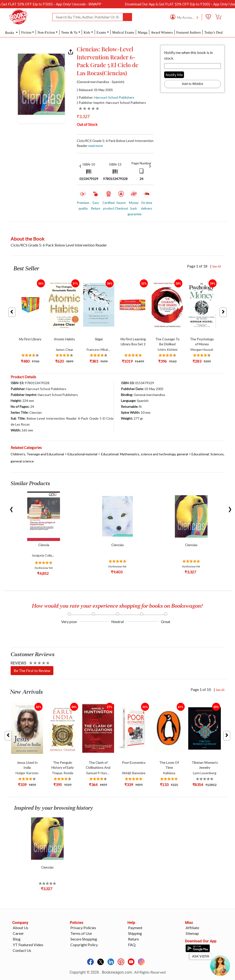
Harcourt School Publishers (114, 97)
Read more (96, 146)
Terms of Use (81, 933)
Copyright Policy (84, 945)
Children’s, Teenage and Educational (37, 454)
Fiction (26, 33)
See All (217, 267)
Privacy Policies (83, 928)
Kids (87, 33)
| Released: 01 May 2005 (95, 90)
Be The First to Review (32, 670)
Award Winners (162, 33)
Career (18, 933)
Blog (17, 939)
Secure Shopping (84, 939)
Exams (101, 33)
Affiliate (192, 928)
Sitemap (192, 933)
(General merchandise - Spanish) (100, 82)
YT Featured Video (28, 945)
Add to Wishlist (192, 84)
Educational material (82, 454)
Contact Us (22, 950)
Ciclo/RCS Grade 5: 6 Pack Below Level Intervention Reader (115, 143)
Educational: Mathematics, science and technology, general (145, 454)
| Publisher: (106, 97)
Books (10, 33)
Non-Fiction (46, 33)
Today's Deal (214, 33)
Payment (135, 928)
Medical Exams (123, 33)
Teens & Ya (69, 33)
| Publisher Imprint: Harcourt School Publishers (111, 103)
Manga (143, 33)
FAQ (132, 945)
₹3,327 (83, 116)
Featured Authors (188, 33)
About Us (21, 928)
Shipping (135, 933)
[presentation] (80, 165)
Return (133, 939)
